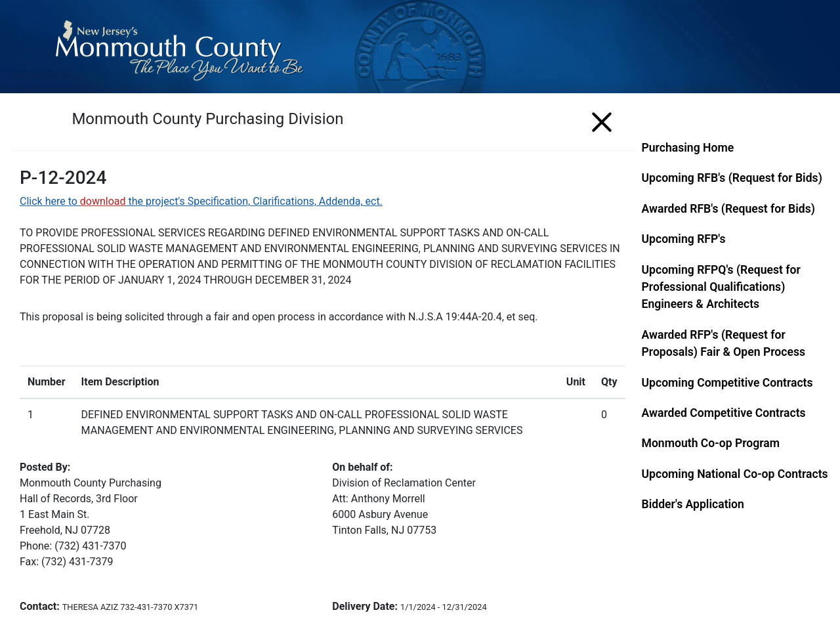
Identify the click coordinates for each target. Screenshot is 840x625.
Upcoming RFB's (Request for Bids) (732, 178)
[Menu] (602, 120)
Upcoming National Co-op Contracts (735, 474)
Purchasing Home (688, 148)
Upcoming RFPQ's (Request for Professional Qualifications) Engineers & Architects (721, 287)
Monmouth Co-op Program (711, 443)
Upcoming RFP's (684, 239)
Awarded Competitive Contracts (724, 413)
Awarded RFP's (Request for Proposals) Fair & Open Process (724, 343)
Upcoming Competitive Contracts (727, 383)
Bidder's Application (693, 504)
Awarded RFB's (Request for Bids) (728, 209)
